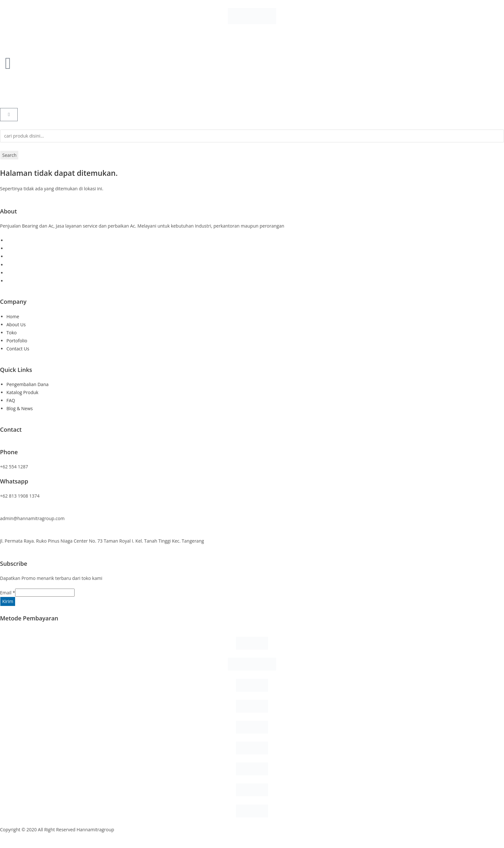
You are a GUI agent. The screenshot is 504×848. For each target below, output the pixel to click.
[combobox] (252, 136)
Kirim (8, 601)
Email (8, 593)
